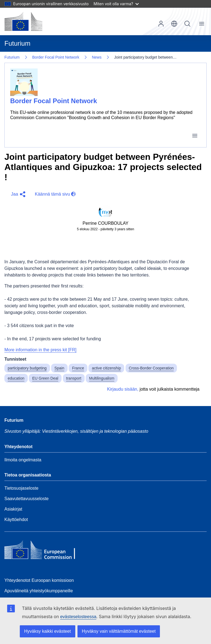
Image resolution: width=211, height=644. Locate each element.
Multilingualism (102, 378)
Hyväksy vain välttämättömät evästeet (119, 631)
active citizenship (106, 368)
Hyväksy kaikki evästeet (48, 631)
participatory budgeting (27, 368)
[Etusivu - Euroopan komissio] (23, 21)
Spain (59, 368)
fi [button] (174, 24)
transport (74, 378)
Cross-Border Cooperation (151, 368)
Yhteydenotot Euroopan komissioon (39, 580)
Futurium (17, 43)
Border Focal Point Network (56, 57)
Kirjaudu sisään (161, 24)
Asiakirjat (13, 509)
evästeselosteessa (78, 617)
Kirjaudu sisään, (123, 389)
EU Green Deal (45, 378)
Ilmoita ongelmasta (23, 460)
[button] (17, 194)
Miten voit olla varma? (116, 4)
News (97, 57)
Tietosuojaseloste (21, 488)
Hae (187, 24)
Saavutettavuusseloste (27, 499)
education (16, 378)
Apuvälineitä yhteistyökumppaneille (39, 591)
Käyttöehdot (16, 520)
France (78, 368)
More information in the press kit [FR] (40, 350)
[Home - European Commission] (44, 551)
